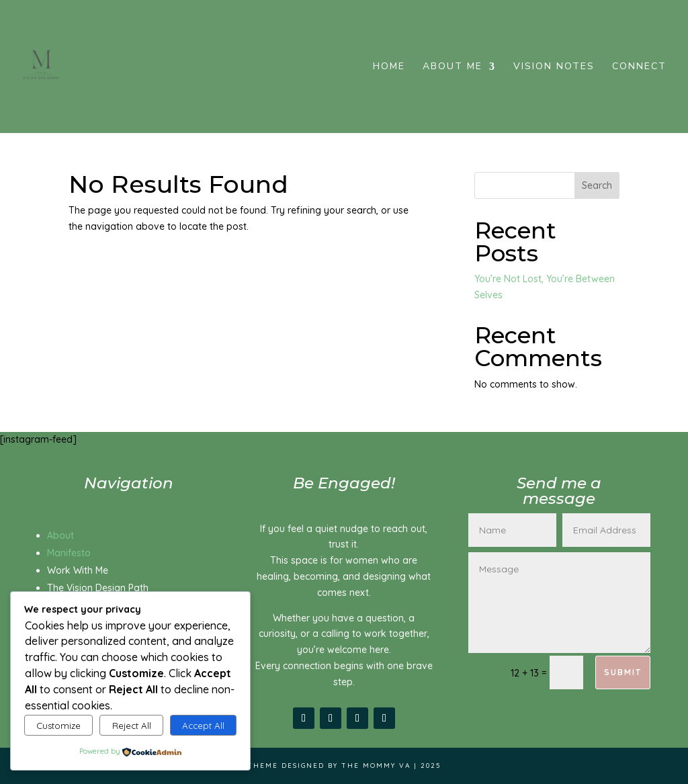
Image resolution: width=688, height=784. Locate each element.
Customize (58, 726)
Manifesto (69, 553)
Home (389, 67)
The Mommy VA (376, 766)
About (60, 535)
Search (597, 185)
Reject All (132, 726)
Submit (623, 672)
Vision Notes (554, 67)
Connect (639, 67)
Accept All (203, 726)
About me (453, 67)
